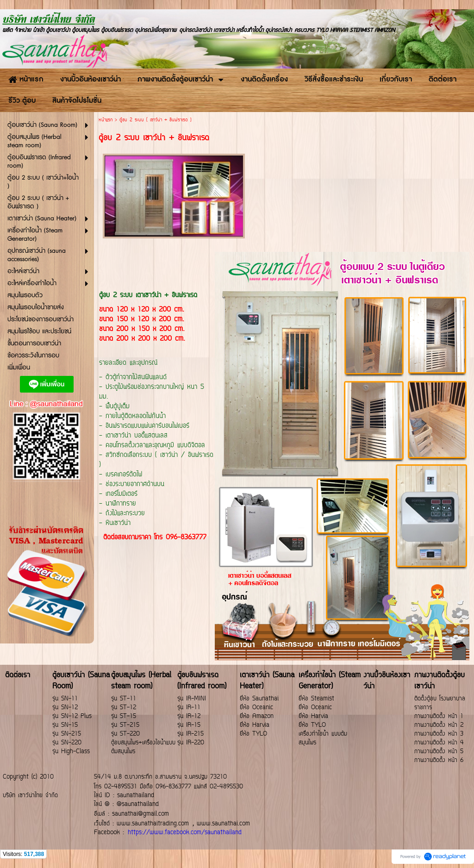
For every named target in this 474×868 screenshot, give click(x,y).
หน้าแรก (106, 120)
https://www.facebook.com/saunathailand (185, 833)
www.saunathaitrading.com (153, 824)
